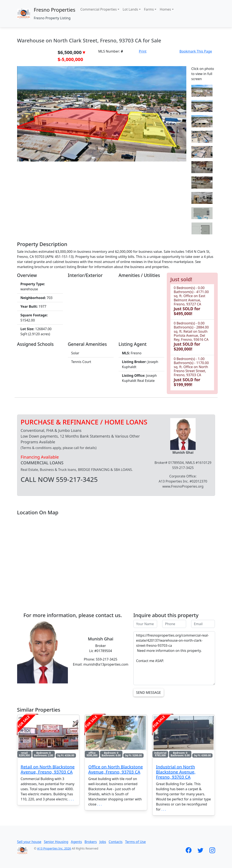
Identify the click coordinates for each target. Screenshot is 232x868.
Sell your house (29, 842)
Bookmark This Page (196, 51)
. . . (72, 799)
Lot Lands (130, 9)
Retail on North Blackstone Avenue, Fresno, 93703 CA (48, 769)
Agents (76, 842)
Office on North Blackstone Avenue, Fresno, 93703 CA (115, 769)
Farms (149, 9)
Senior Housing (56, 842)
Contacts (116, 842)
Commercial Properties (99, 9)
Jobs (103, 842)
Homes (165, 9)
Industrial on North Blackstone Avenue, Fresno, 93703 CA (176, 772)
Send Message (149, 693)
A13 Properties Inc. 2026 (54, 848)
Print (143, 51)
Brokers (91, 842)
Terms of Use (135, 842)
